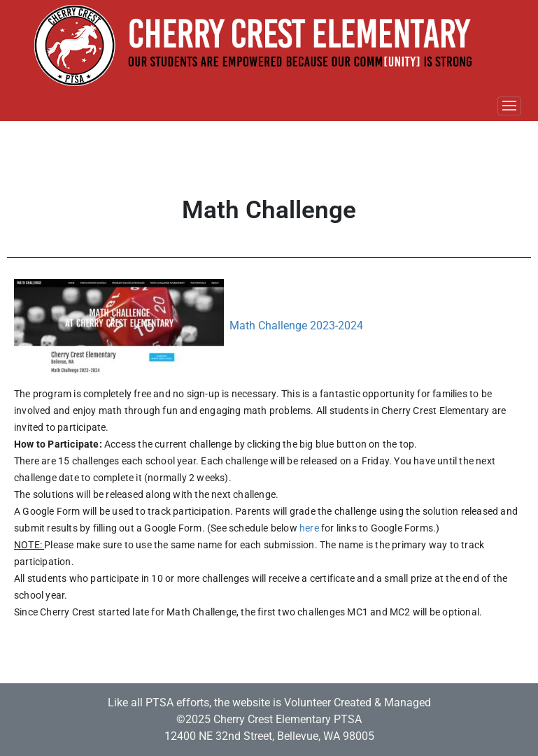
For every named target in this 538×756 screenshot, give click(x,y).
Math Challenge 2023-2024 (296, 326)
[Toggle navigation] (509, 106)
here (309, 528)
